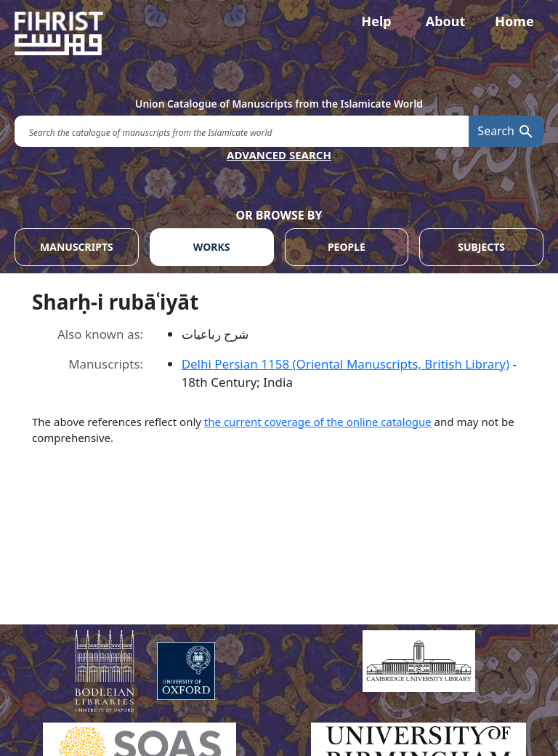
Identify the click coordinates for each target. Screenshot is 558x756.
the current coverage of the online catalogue (318, 422)
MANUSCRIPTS (77, 247)
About (446, 21)
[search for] (242, 131)
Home (514, 21)
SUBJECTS (481, 247)
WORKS (212, 247)
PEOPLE (347, 247)
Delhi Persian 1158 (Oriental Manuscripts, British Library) (345, 364)
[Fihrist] (279, 33)
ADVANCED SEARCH (279, 155)
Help (376, 21)
